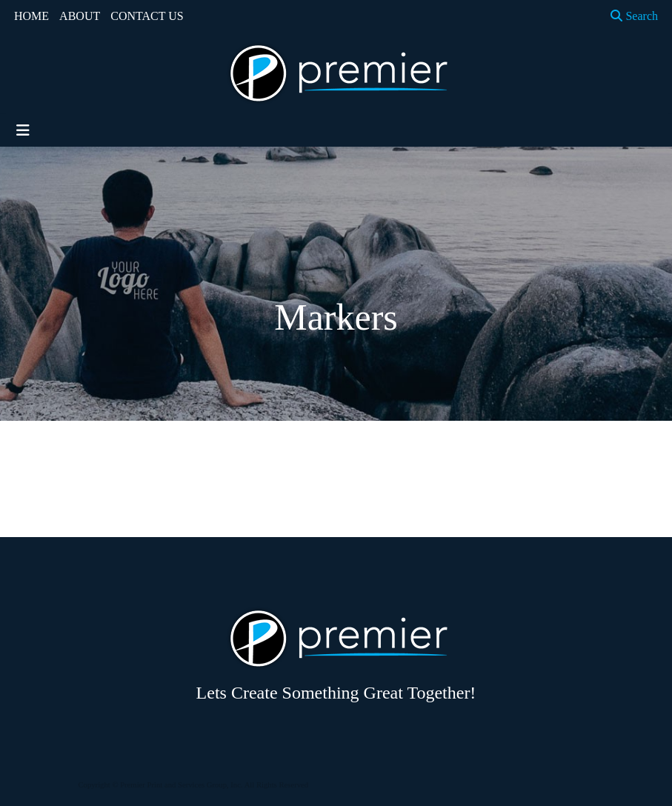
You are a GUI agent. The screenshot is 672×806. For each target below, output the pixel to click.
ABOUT (80, 16)
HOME (31, 16)
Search (634, 16)
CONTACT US (147, 16)
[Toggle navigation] (23, 130)
